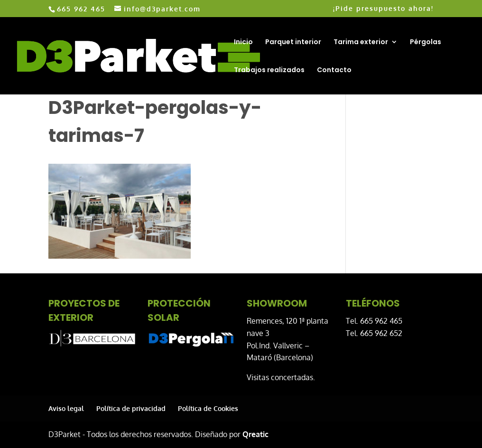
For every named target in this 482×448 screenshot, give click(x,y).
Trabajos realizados (269, 70)
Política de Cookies (208, 408)
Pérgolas (426, 42)
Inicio (243, 42)
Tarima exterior (361, 42)
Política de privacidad (131, 408)
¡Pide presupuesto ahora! (383, 9)
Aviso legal (66, 408)
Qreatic (255, 434)
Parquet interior (293, 42)
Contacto (334, 70)
